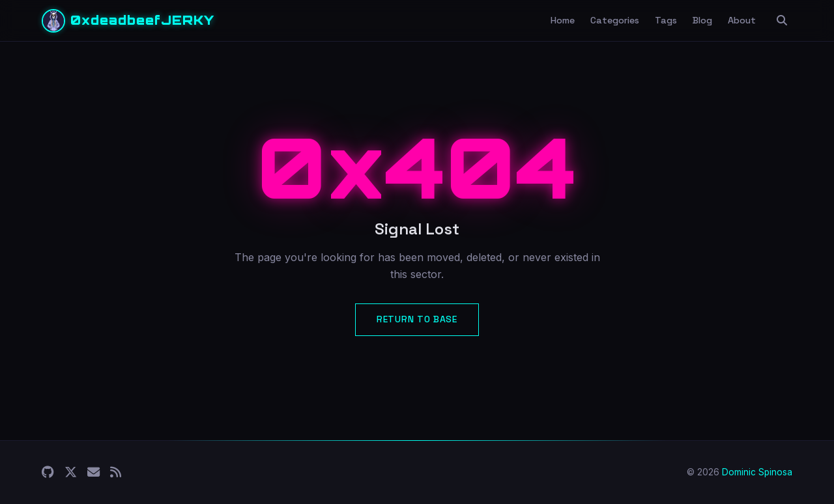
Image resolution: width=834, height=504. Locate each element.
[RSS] (116, 472)
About (742, 20)
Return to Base (417, 319)
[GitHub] (48, 472)
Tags (666, 20)
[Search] (782, 21)
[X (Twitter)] (71, 472)
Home (563, 20)
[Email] (93, 472)
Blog (702, 20)
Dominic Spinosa (757, 472)
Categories (615, 20)
